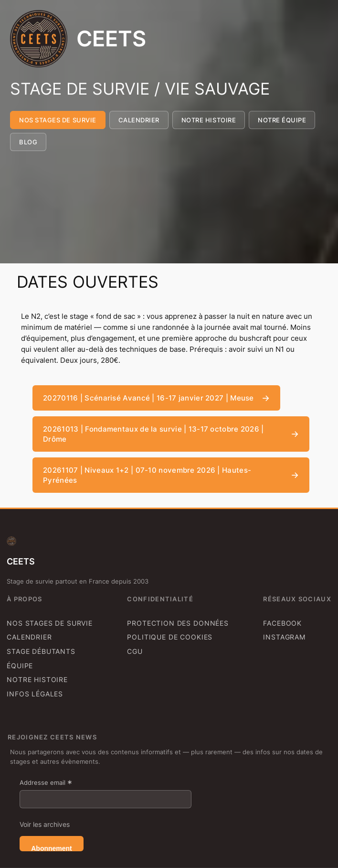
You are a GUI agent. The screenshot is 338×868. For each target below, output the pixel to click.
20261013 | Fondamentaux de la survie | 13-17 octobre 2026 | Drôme (153, 434)
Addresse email (46, 783)
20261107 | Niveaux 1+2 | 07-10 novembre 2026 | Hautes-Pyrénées (147, 475)
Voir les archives (45, 824)
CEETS (111, 38)
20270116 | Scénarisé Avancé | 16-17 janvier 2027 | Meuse (148, 398)
